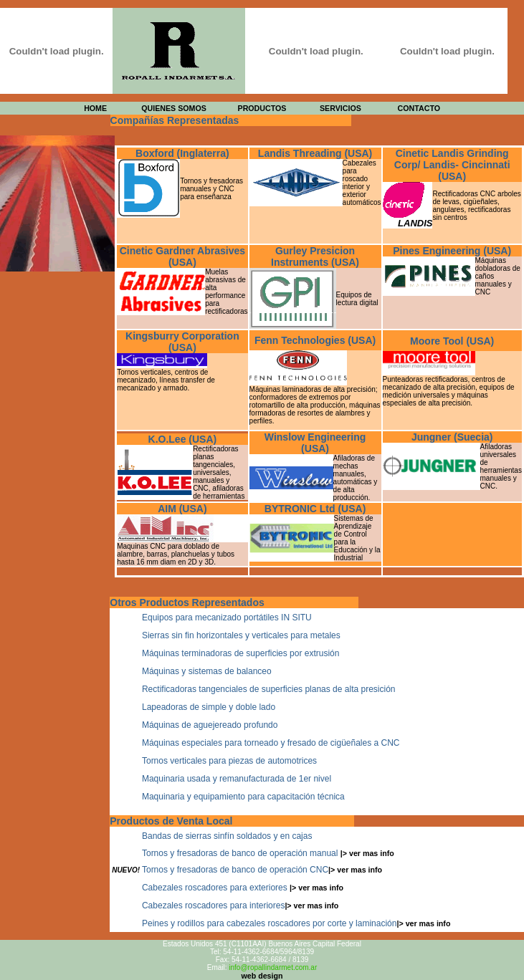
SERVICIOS (340, 108)
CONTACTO (419, 108)
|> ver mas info (367, 853)
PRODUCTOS (262, 108)
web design (262, 976)
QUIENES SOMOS (174, 108)
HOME (95, 108)
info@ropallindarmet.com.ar (273, 967)
